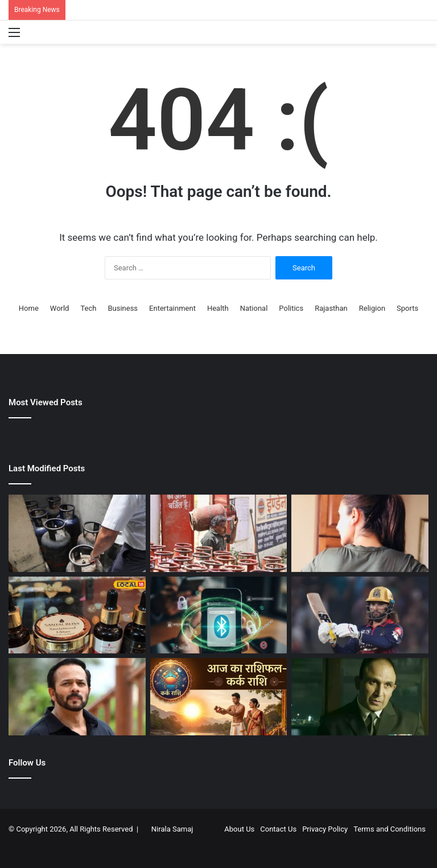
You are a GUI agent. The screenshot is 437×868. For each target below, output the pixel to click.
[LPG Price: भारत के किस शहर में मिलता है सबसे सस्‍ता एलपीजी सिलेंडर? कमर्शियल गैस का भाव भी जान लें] (219, 533)
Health (218, 308)
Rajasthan (331, 308)
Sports (407, 308)
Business (123, 308)
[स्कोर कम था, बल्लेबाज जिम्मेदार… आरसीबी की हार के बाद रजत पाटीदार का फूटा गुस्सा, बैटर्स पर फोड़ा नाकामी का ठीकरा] (360, 615)
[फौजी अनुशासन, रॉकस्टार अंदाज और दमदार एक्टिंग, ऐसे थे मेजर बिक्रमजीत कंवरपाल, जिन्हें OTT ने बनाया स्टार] (360, 697)
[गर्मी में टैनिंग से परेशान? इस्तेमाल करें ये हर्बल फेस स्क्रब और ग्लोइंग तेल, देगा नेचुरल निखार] (77, 615)
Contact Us (278, 829)
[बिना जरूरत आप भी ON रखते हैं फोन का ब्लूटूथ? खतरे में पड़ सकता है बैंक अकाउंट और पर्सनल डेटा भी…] (219, 615)
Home (29, 308)
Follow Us (27, 763)
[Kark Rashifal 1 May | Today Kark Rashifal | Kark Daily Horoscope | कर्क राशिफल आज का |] (219, 697)
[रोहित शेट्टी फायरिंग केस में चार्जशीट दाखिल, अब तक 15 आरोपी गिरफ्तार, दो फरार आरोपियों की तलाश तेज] (77, 697)
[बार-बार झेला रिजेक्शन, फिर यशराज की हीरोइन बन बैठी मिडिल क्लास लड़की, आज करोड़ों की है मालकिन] (360, 533)
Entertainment (172, 308)
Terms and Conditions (389, 829)
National (254, 308)
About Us (239, 829)
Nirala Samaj (172, 829)
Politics (291, 308)
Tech (88, 308)
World (60, 308)
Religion (372, 308)
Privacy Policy (325, 829)
